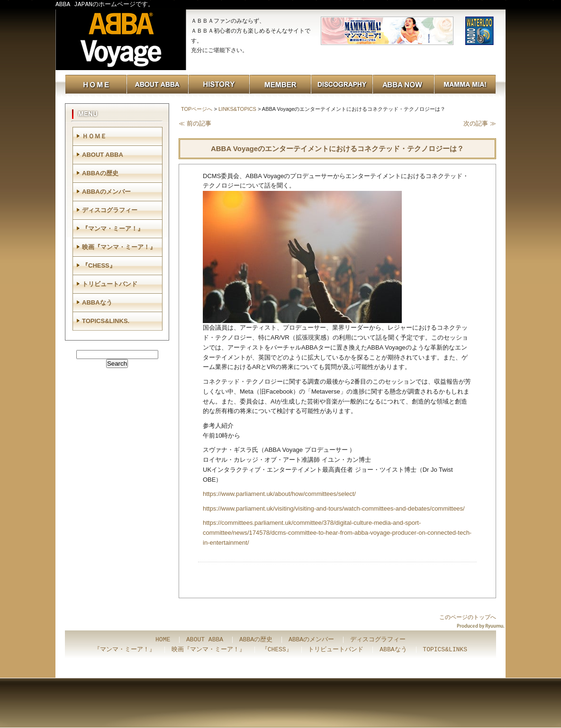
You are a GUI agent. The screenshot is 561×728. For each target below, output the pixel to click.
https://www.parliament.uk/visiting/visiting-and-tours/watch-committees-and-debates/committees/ (334, 508)
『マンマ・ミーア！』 (113, 229)
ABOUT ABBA (103, 155)
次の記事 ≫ (480, 123)
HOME (163, 640)
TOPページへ (197, 109)
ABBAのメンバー (106, 192)
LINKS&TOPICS (237, 109)
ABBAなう (97, 302)
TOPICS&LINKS (445, 650)
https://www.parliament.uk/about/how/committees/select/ (279, 494)
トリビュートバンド (110, 284)
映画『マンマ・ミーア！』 (119, 247)
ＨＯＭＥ (94, 136)
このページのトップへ (468, 617)
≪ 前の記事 (195, 123)
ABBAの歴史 (100, 173)
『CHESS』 (99, 265)
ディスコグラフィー (110, 210)
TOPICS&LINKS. (106, 321)
